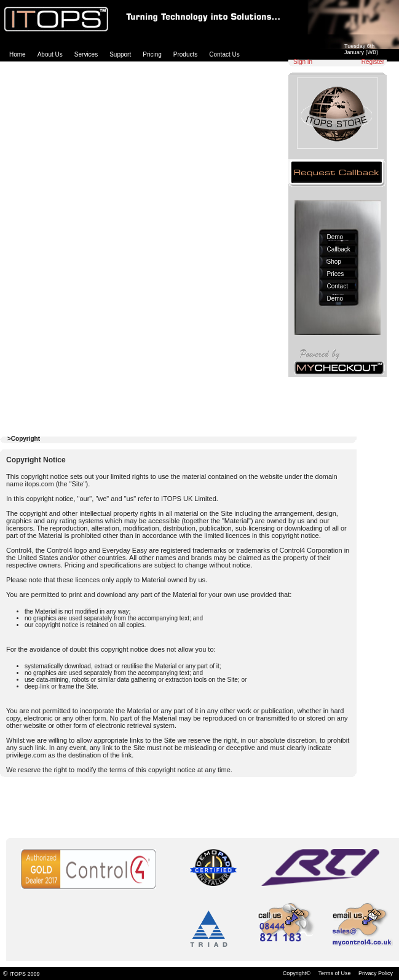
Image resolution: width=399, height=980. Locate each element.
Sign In (303, 62)
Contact (338, 286)
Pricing (152, 54)
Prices (336, 274)
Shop (334, 262)
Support (120, 54)
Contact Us (224, 54)
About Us (50, 54)
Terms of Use (334, 973)
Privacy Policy (376, 973)
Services (86, 54)
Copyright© (297, 973)
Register (373, 62)
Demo (335, 237)
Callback (339, 249)
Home (18, 54)
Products (185, 54)
